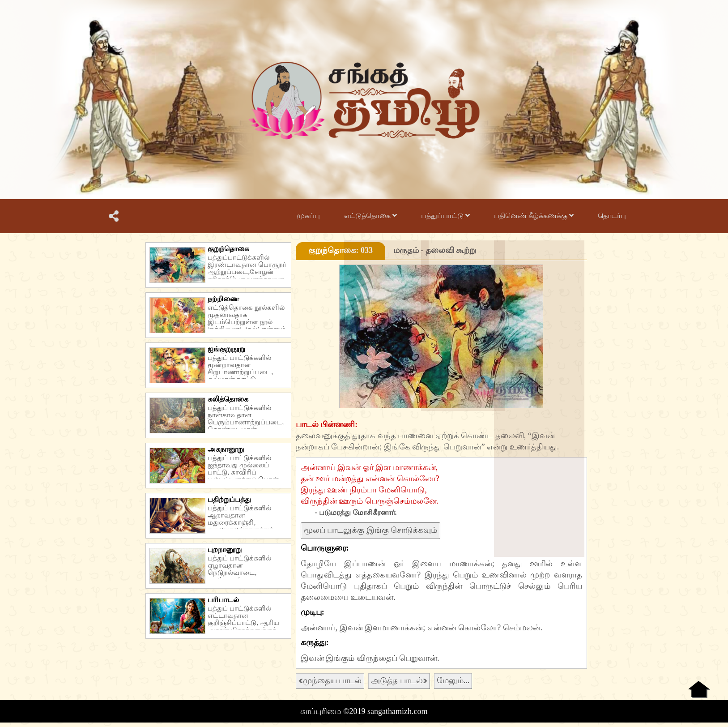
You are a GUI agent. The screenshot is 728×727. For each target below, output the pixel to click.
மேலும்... (453, 680)
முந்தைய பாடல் (330, 680)
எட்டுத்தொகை (370, 216)
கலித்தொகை (228, 399)
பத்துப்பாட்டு (445, 216)
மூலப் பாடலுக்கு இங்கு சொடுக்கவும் (371, 530)
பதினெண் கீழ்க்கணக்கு (534, 216)
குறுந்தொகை (228, 249)
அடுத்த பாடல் (399, 680)
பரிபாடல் (223, 600)
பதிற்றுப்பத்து (229, 499)
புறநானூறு (225, 550)
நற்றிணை (223, 299)
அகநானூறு (226, 449)
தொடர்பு (612, 216)
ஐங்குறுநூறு (226, 349)
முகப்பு (308, 216)
